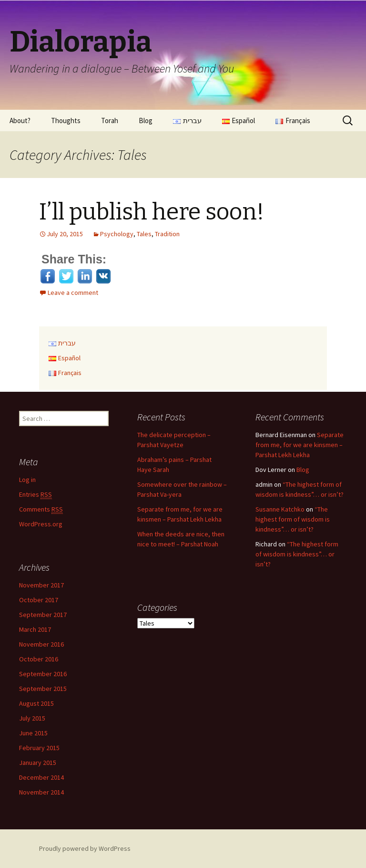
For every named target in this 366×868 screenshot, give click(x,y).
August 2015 (36, 703)
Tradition (167, 234)
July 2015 (32, 718)
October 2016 (39, 659)
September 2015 (43, 689)
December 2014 (41, 777)
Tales (144, 234)
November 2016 (41, 644)
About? (20, 120)
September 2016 (43, 674)
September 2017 (43, 615)
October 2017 (39, 600)
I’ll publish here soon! (152, 212)
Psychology (117, 234)
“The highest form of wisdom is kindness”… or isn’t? (293, 519)
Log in (27, 480)
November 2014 (41, 792)
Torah (110, 120)
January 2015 (38, 763)
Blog (146, 120)
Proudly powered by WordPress (85, 848)
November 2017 (41, 585)
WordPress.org (41, 524)
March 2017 (35, 629)
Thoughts (66, 120)
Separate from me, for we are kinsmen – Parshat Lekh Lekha (300, 445)
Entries (36, 495)
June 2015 (33, 733)
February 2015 (39, 748)
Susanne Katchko (280, 509)
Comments (41, 509)
